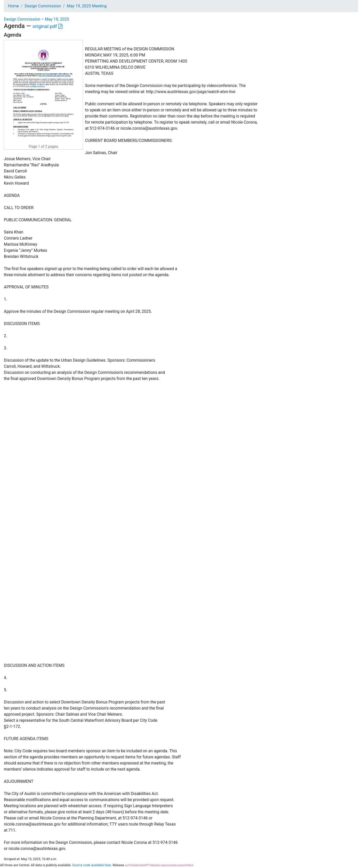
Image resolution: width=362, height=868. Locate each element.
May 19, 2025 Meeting (87, 6)
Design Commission (43, 6)
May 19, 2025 (57, 19)
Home (13, 6)
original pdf (47, 26)
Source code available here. (92, 865)
